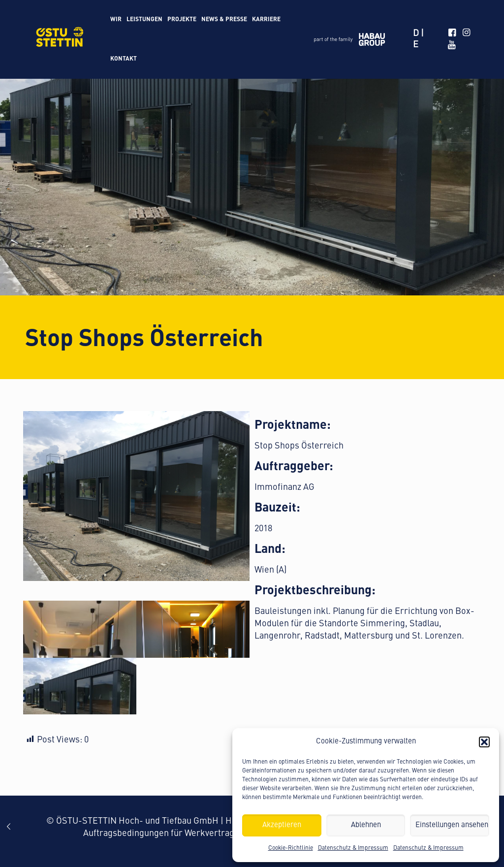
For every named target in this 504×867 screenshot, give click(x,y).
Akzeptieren (282, 825)
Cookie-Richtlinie (291, 848)
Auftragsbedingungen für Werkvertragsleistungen (182, 834)
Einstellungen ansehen (452, 825)
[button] (484, 742)
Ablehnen (366, 825)
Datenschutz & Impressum (353, 848)
